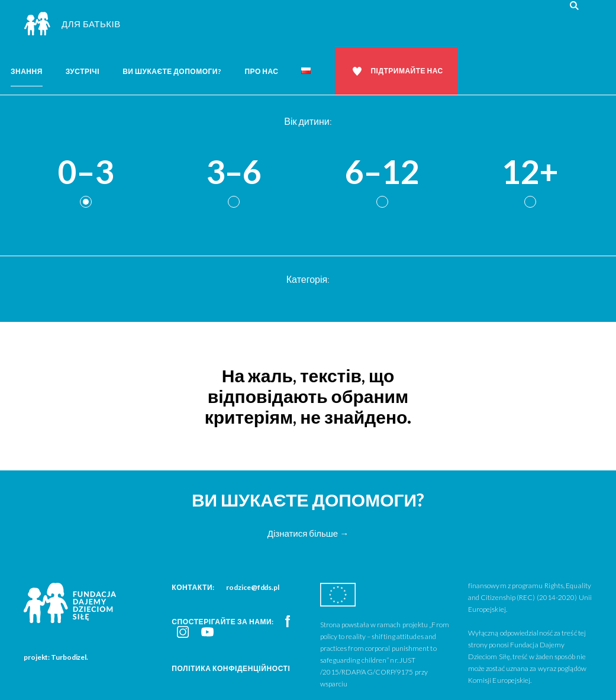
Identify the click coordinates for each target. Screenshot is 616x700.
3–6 (234, 172)
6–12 (382, 172)
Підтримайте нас (407, 71)
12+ (530, 172)
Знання (27, 71)
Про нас (261, 71)
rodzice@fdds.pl (253, 587)
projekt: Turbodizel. (56, 657)
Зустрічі (83, 71)
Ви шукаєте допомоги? (172, 71)
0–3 (86, 172)
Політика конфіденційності (231, 668)
